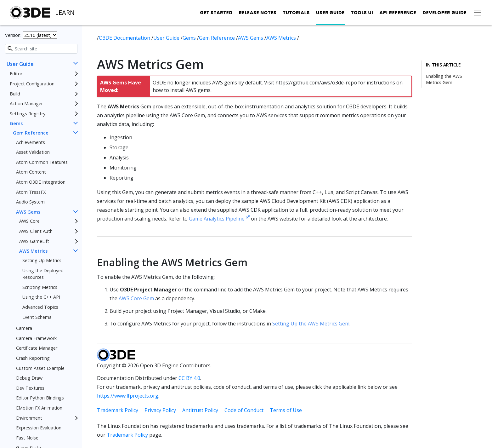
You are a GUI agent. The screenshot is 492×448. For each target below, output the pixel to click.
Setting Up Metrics (42, 260)
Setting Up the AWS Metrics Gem (311, 324)
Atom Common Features (42, 162)
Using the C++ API (41, 297)
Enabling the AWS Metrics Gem (444, 79)
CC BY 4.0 (189, 378)
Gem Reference (31, 133)
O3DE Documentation (125, 38)
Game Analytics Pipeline (219, 219)
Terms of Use (286, 410)
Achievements (31, 142)
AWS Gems (28, 212)
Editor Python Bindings (40, 398)
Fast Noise (27, 438)
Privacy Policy (160, 410)
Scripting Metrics (40, 287)
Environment (29, 418)
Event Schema (37, 317)
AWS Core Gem (136, 298)
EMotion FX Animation (39, 408)
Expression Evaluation (39, 428)
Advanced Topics (40, 307)
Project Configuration (32, 84)
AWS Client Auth (36, 231)
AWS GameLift (34, 241)
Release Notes (258, 13)
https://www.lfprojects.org (128, 396)
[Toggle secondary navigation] (478, 13)
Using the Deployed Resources (43, 274)
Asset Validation (33, 152)
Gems (16, 123)
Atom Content (31, 172)
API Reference (398, 13)
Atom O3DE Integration (41, 182)
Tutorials (296, 13)
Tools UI (362, 13)
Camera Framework (36, 338)
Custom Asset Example (40, 368)
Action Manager (26, 103)
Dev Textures (30, 388)
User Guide (330, 13)
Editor (16, 74)
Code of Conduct (244, 410)
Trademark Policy (118, 410)
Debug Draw (29, 378)
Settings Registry (28, 114)
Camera (24, 328)
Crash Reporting (33, 358)
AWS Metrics (33, 251)
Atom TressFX (31, 192)
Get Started (216, 13)
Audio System (30, 202)
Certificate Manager (37, 348)
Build (15, 94)
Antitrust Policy (200, 410)
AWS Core (29, 221)
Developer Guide (444, 13)
